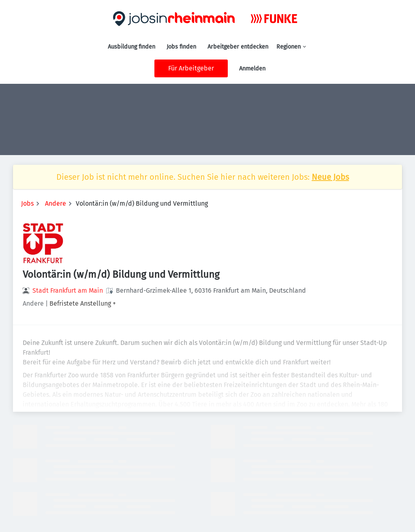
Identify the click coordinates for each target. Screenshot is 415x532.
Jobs (27, 203)
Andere (56, 203)
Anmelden (252, 69)
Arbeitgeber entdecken (238, 47)
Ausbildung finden (132, 47)
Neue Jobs (330, 177)
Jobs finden (181, 47)
